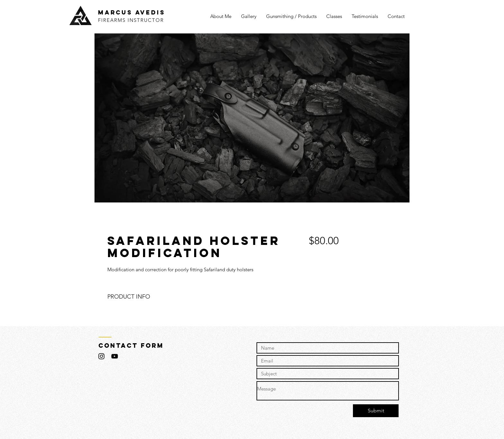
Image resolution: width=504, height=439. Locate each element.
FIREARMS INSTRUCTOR (131, 20)
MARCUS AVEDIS (131, 12)
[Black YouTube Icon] (115, 356)
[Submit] (376, 411)
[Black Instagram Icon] (101, 356)
